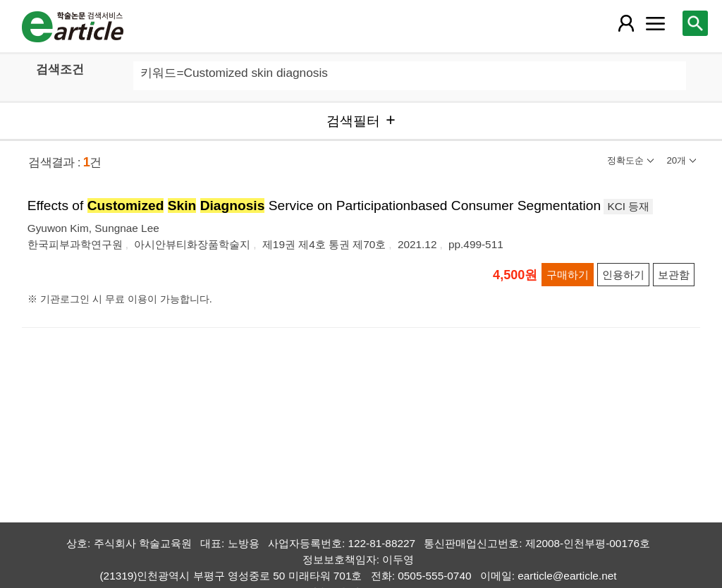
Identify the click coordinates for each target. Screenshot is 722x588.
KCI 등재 (628, 206)
